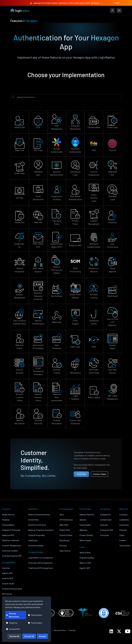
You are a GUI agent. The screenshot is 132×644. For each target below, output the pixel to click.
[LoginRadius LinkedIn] (111, 631)
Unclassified (13, 629)
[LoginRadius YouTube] (128, 631)
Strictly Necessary (13, 615)
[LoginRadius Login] (112, 10)
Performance (35, 615)
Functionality (35, 623)
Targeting (12, 623)
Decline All (14, 636)
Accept (42, 636)
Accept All (29, 636)
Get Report (97, 3)
